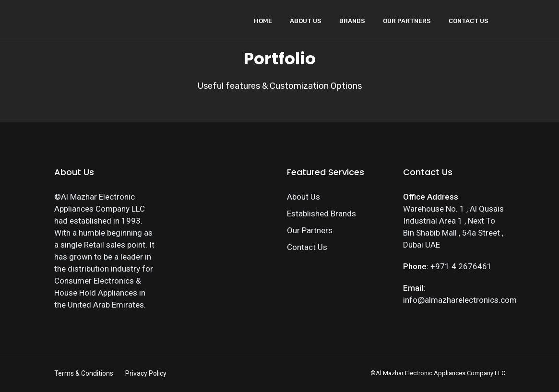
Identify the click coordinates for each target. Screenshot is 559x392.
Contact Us (469, 21)
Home (263, 21)
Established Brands (321, 214)
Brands (352, 21)
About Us (306, 21)
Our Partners (407, 21)
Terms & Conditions (84, 373)
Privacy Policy (146, 373)
